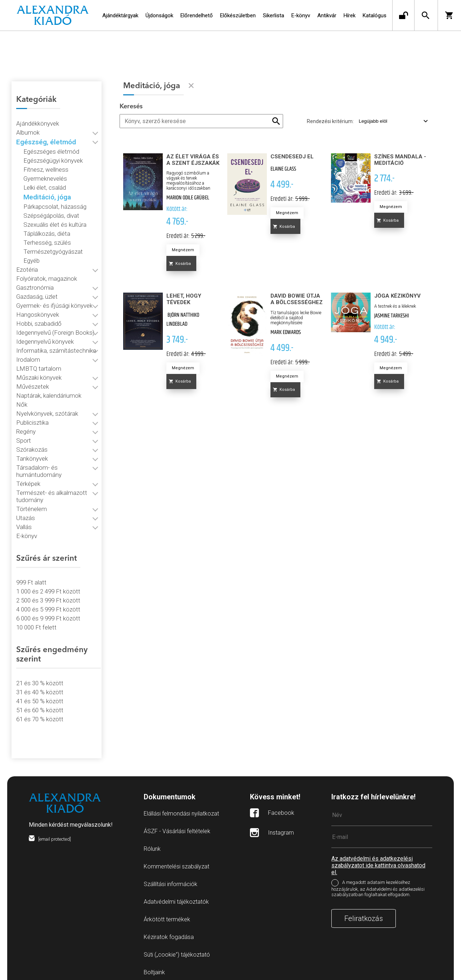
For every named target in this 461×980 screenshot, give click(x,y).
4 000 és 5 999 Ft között (48, 596)
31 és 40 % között (40, 678)
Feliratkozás (364, 891)
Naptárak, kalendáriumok (49, 382)
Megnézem (183, 250)
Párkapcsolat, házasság (55, 193)
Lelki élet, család (45, 174)
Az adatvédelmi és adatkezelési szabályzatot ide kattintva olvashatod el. (378, 838)
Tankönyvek (32, 445)
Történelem (32, 495)
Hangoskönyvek (38, 301)
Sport (24, 427)
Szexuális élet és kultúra (55, 211)
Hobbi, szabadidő (39, 310)
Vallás (24, 513)
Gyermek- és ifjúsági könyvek (54, 292)
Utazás (26, 504)
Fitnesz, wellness (46, 156)
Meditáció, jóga (47, 183)
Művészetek (33, 373)
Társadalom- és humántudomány (39, 457)
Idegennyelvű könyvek (45, 328)
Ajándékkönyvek (38, 110)
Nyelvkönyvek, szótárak (47, 400)
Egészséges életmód (51, 138)
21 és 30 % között (40, 669)
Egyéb (32, 247)
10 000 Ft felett (36, 614)
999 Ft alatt (31, 569)
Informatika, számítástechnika (56, 337)
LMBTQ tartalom (39, 355)
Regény (26, 418)
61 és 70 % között (40, 705)
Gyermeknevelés (45, 165)
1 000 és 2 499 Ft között (48, 578)
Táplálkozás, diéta (47, 220)
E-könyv (27, 522)
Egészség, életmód (46, 128)
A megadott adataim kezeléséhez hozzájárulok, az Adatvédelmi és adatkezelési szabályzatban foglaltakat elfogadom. (378, 861)
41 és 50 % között (40, 687)
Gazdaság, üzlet (37, 283)
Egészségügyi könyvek (53, 147)
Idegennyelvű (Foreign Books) (55, 319)
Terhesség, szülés (47, 229)
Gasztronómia (35, 274)
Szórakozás (32, 436)
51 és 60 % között (40, 696)
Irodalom (28, 346)
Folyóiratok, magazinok (47, 265)
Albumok (28, 119)
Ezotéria (27, 256)
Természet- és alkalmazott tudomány (52, 483)
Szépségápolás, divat (51, 202)
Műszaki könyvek (39, 364)
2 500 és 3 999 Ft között (48, 587)
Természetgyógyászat (53, 238)
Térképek (28, 470)
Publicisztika (32, 409)
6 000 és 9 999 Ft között (48, 605)
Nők (22, 391)
